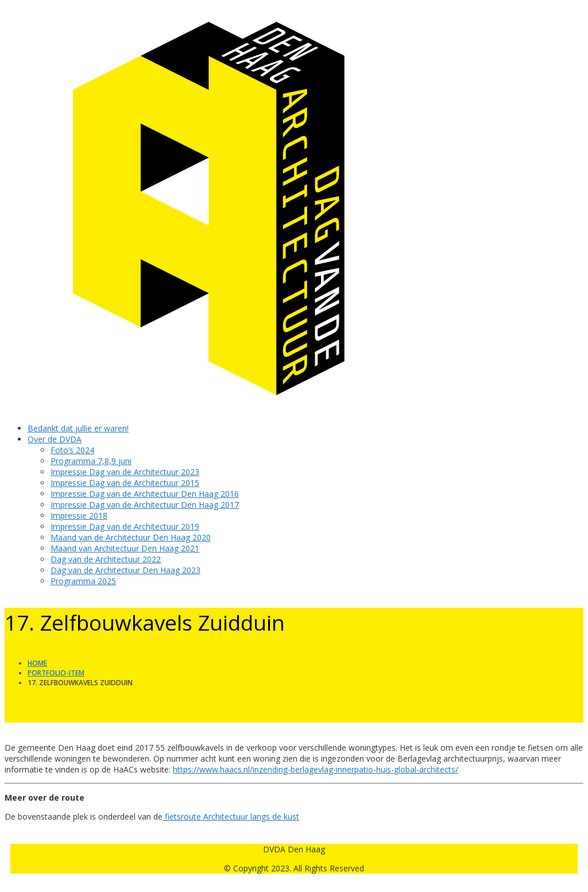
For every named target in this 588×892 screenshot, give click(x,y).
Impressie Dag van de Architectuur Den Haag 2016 (145, 494)
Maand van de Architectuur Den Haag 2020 (131, 537)
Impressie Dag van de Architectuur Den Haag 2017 (145, 505)
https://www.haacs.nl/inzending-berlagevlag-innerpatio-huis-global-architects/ (316, 769)
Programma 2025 (83, 581)
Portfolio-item (56, 673)
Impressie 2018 (79, 515)
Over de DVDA (55, 439)
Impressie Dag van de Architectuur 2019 (125, 526)
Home (37, 663)
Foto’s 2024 (72, 450)
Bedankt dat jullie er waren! (78, 428)
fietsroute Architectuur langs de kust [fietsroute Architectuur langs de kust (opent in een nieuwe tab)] (231, 816)
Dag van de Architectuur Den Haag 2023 (125, 570)
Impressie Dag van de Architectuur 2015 (125, 483)
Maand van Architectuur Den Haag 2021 (125, 548)
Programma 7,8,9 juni (91, 461)
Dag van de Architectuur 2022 (106, 559)
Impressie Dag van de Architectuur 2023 (125, 472)
